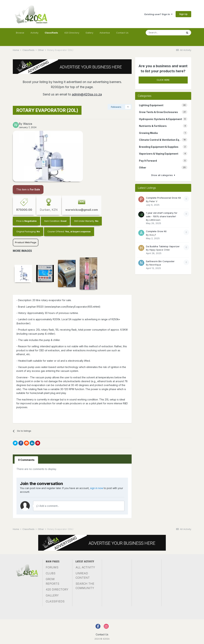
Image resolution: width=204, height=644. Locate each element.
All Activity (85, 567)
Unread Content (83, 576)
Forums (52, 567)
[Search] (165, 33)
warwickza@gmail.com (82, 210)
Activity (34, 33)
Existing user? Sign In (158, 14)
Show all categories (163, 175)
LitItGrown (155, 220)
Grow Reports (52, 581)
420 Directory (72, 33)
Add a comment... (48, 506)
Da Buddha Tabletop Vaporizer (163, 246)
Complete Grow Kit (156, 231)
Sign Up (183, 14)
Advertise (105, 33)
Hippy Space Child (159, 250)
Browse (20, 33)
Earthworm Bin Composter (160, 261)
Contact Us (122, 33)
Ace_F (153, 235)
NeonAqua (155, 265)
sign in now (97, 488)
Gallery (89, 33)
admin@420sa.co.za (87, 94)
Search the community (85, 586)
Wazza (28, 124)
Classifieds (51, 34)
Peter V (153, 201)
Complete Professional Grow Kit (163, 198)
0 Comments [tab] (26, 460)
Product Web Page (26, 242)
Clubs (51, 573)
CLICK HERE (163, 80)
